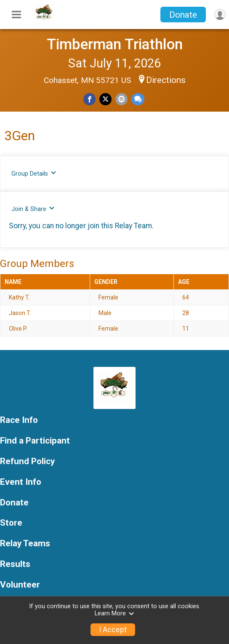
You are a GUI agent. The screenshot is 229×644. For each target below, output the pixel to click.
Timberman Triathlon (115, 44)
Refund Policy (27, 461)
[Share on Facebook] (89, 99)
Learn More (114, 613)
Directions (166, 80)
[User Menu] (220, 15)
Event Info (21, 482)
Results (15, 564)
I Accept (113, 630)
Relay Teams (25, 544)
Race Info (19, 420)
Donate (183, 15)
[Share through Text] (138, 99)
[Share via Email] (121, 99)
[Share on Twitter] (105, 99)
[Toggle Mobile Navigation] (16, 15)
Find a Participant (35, 441)
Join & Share (33, 209)
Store (11, 523)
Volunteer (20, 585)
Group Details (34, 173)
